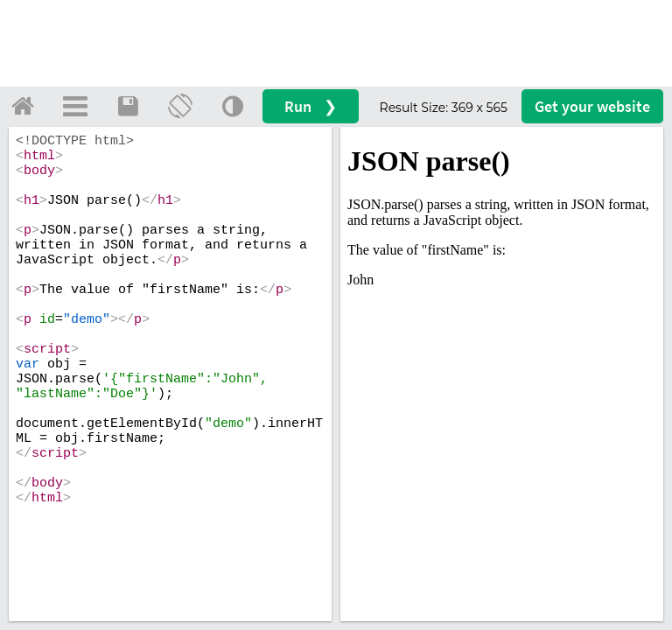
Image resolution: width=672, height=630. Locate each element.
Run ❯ (311, 106)
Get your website (592, 106)
